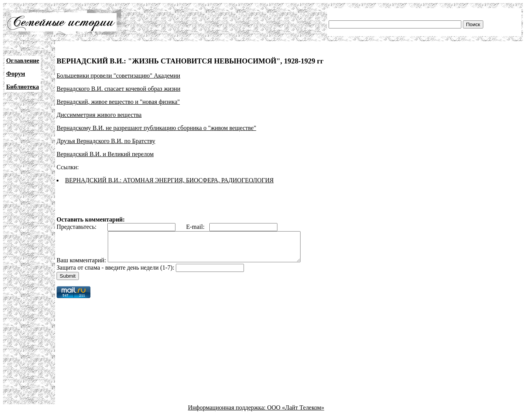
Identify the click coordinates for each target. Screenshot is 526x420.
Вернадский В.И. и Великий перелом (105, 154)
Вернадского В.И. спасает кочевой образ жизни (119, 89)
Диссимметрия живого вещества (99, 115)
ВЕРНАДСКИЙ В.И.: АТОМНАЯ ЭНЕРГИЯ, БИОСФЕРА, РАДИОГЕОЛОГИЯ (169, 180)
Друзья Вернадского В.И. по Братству (106, 141)
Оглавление (23, 61)
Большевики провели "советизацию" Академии (118, 76)
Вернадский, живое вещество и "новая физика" (118, 102)
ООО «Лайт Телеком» (296, 413)
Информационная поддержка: (228, 413)
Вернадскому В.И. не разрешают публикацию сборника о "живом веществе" (156, 128)
